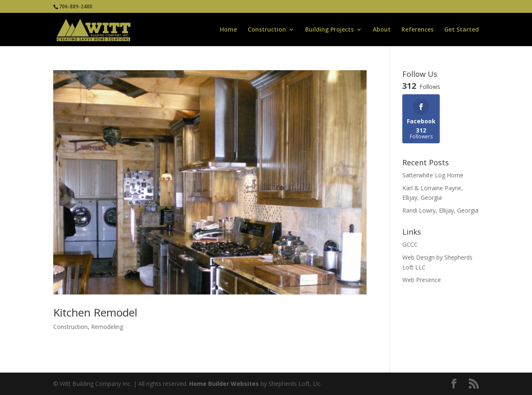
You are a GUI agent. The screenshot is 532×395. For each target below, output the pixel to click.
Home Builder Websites (224, 384)
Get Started (462, 30)
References (417, 30)
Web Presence (422, 280)
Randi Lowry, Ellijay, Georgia (440, 210)
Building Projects (329, 30)
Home (228, 30)
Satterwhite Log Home (433, 175)
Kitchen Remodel (95, 312)
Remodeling (107, 327)
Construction (267, 30)
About (382, 30)
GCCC (410, 244)
